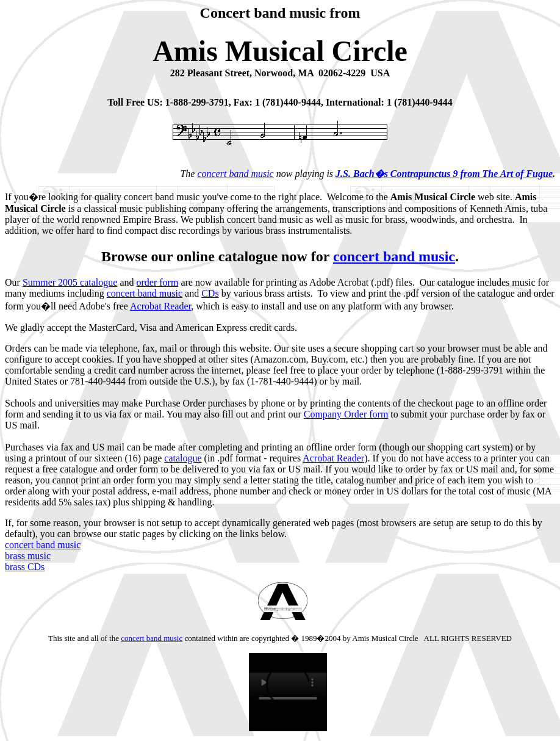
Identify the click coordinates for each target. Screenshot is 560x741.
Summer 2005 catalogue (70, 282)
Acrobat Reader (160, 306)
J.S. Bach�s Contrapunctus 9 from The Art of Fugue (444, 174)
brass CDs (25, 567)
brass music (28, 556)
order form (158, 282)
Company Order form (346, 414)
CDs (210, 293)
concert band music (235, 174)
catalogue (183, 458)
